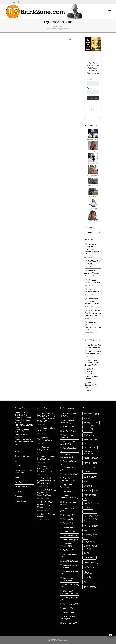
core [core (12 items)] (95, 463)
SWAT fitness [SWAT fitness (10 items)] (90, 558)
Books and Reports (23, 456)
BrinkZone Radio (70, 448)
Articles (66, 427)
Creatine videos (70, 468)
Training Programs (71, 598)
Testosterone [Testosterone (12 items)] (90, 567)
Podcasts (67, 550)
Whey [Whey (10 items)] (86, 582)
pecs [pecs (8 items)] (93, 530)
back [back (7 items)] (95, 427)
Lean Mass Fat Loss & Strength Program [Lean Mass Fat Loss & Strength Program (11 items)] (91, 519)
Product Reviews (70, 554)
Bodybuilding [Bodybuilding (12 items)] (90, 435)
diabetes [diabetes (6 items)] (86, 481)
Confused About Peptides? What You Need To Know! (93, 313)
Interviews (67, 527)
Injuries (66, 523)
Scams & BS (69, 561)
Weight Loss (68, 612)
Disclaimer (19, 496)
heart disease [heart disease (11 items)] (90, 495)
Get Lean (67, 515)
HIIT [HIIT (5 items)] (85, 499)
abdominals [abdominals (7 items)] (88, 413)
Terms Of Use (21, 501)
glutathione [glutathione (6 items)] (87, 490)
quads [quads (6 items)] (95, 534)
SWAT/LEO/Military (71, 585)
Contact (18, 466)
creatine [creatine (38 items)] (90, 476)
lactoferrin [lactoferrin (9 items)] (88, 508)
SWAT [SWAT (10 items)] (86, 553)
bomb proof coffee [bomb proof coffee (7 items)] (90, 439)
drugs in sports (69, 474)
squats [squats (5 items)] (85, 538)
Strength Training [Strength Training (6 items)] (89, 542)
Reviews (18, 451)
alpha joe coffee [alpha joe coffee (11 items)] (91, 423)
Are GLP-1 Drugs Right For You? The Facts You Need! (46, 493)
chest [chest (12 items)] (86, 458)
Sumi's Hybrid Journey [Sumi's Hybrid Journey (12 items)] (90, 547)
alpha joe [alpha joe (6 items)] (87, 418)
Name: (90, 80)
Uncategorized (69, 604)
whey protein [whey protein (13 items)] (90, 587)
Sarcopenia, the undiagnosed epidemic (91, 388)
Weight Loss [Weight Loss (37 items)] (89, 575)
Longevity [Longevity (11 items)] (94, 526)
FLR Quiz (67, 491)
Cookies (18, 492)
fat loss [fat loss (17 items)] (88, 486)
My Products (69, 540)
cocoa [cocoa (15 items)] (95, 458)
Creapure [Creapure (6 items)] (87, 471)
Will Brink (91, 345)
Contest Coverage (71, 461)
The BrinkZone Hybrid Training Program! (45, 505)
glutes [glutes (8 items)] (96, 491)
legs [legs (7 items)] (85, 525)
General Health (70, 508)
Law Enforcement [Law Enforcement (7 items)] (90, 512)
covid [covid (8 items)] (95, 467)
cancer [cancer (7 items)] (86, 443)
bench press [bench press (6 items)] (88, 431)
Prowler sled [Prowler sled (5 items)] (87, 534)
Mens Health (69, 535)
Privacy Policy (21, 487)
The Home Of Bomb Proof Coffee (23, 471)
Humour (67, 519)
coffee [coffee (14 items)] (87, 463)
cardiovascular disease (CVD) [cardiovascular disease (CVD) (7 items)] (89, 452)
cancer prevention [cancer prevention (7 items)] (90, 447)
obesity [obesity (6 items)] (86, 530)
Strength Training (70, 571)
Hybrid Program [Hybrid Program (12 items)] (91, 503)
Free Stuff (19, 482)
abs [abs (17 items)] (97, 414)
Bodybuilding (69, 431)
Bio (16, 461)
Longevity (67, 531)
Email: (90, 88)
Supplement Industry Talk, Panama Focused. (92, 301)
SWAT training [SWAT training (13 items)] (91, 562)
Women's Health (70, 623)
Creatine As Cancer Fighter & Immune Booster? (23, 420)
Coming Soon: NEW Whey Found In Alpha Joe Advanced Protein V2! (92, 249)
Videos (18, 477)
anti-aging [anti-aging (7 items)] (87, 427)
